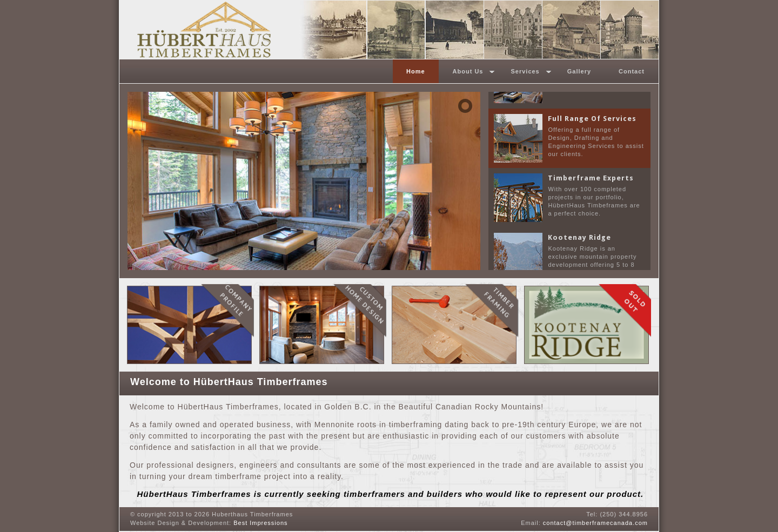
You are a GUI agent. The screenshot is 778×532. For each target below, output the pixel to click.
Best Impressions (260, 523)
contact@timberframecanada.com (595, 523)
